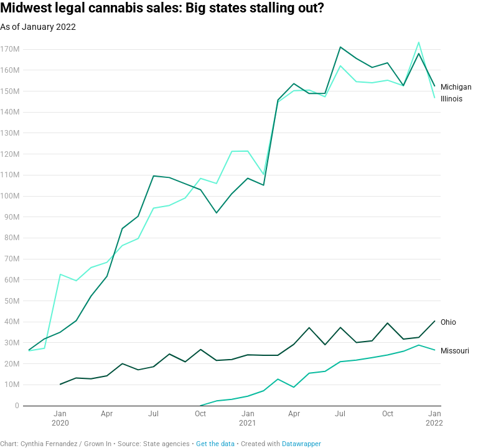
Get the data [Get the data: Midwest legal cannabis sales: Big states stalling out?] (215, 444)
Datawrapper (302, 444)
